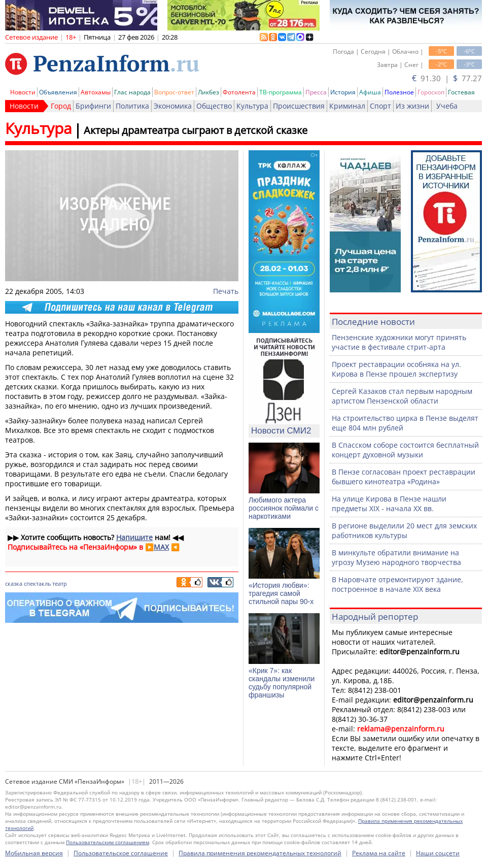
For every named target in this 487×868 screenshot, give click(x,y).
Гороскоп (431, 92)
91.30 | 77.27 (447, 78)
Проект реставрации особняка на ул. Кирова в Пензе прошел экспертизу (396, 369)
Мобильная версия (34, 853)
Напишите (134, 537)
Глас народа (132, 92)
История (343, 92)
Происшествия (299, 106)
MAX (161, 547)
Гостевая (461, 92)
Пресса (316, 92)
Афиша (370, 92)
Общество (214, 106)
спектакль (37, 583)
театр (60, 583)
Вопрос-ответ (174, 92)
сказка (14, 583)
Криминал (347, 106)
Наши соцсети (438, 853)
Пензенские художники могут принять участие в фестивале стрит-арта (399, 342)
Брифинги (93, 106)
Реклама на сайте (379, 853)
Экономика (173, 106)
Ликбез (208, 92)
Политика (132, 106)
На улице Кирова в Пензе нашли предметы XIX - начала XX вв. (389, 504)
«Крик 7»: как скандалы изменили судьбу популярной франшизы (282, 683)
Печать (226, 291)
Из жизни (412, 106)
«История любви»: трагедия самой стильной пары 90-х (281, 593)
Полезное (399, 92)
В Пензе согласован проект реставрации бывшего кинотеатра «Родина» (404, 477)
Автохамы (96, 92)
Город (61, 106)
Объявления (58, 92)
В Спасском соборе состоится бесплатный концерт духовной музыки (405, 450)
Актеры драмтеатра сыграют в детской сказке (196, 130)
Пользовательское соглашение (121, 853)
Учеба (447, 106)
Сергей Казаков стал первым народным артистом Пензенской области (402, 396)
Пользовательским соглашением (108, 842)
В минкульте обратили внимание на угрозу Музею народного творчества (396, 557)
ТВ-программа (281, 92)
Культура (252, 106)
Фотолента (239, 92)
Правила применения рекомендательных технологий (260, 853)
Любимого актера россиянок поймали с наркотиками (284, 508)
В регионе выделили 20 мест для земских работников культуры (404, 530)
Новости (23, 92)
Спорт (380, 106)
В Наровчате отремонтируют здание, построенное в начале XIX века (397, 584)
